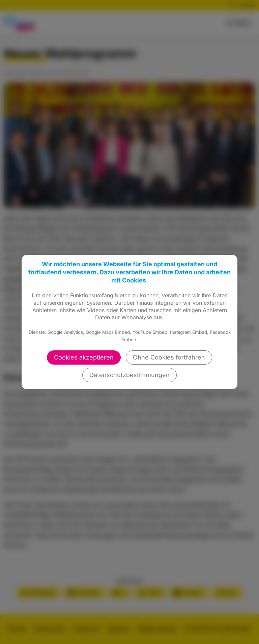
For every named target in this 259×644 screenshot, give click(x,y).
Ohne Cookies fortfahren (169, 357)
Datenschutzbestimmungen (129, 375)
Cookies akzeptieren (84, 357)
